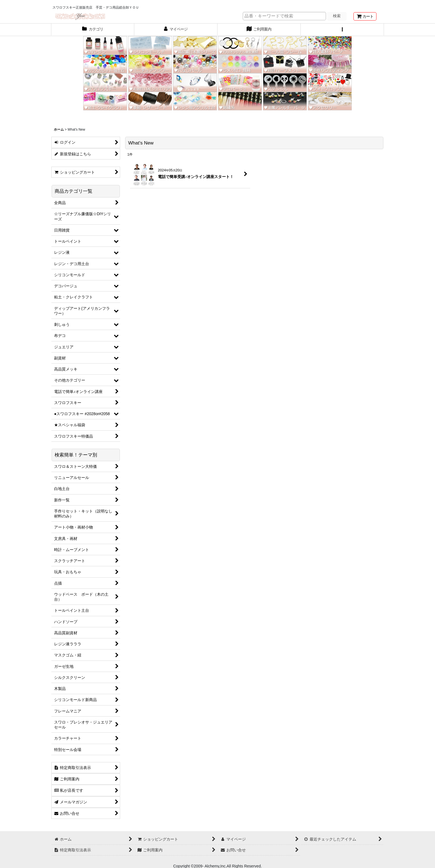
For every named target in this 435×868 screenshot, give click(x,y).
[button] (342, 30)
